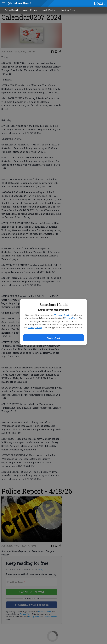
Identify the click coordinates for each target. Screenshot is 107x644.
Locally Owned (30, 10)
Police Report (11, 10)
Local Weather (49, 10)
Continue (53, 338)
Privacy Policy (71, 318)
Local (99, 3)
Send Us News (68, 10)
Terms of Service (63, 315)
